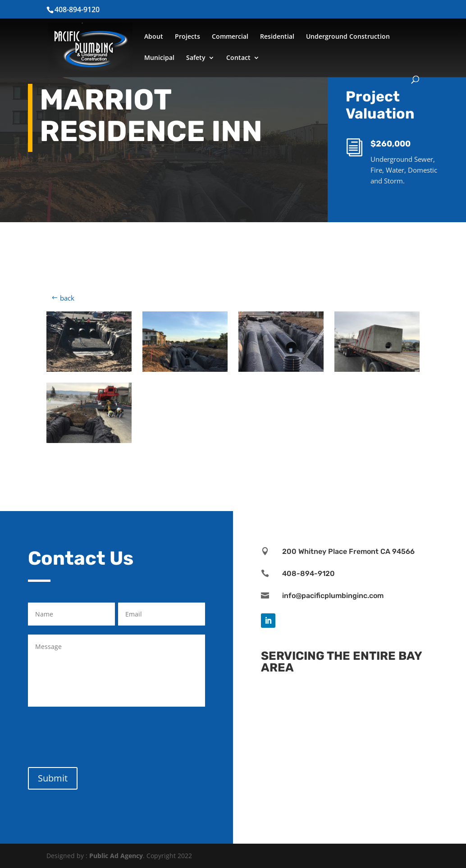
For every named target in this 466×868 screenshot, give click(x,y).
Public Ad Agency (116, 856)
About (154, 37)
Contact (238, 58)
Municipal (159, 58)
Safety (196, 58)
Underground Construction (348, 37)
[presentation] (96, 735)
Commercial (230, 37)
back (67, 298)
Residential (277, 37)
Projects (187, 37)
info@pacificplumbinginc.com (333, 596)
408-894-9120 (308, 573)
